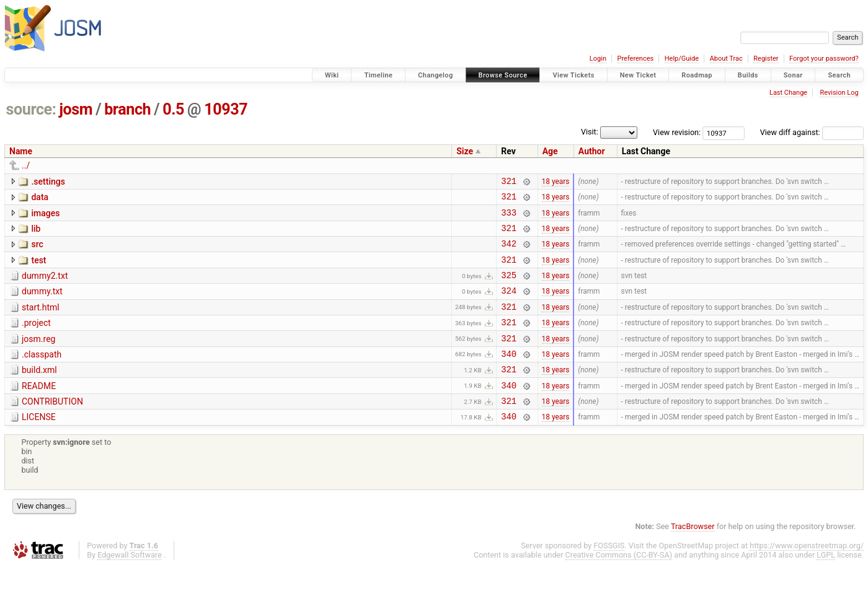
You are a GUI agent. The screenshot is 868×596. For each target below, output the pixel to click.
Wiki (332, 75)
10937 (226, 109)
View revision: (677, 132)
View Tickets (573, 75)
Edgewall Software (130, 585)
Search (839, 75)
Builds (748, 75)
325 (509, 288)
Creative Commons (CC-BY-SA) (619, 585)
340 (509, 376)
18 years (556, 182)
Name (21, 151)
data (40, 199)
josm (76, 109)
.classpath (42, 375)
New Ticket (638, 75)
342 (509, 252)
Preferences (635, 59)
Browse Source (503, 75)
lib (36, 234)
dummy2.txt (45, 287)
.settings (48, 182)
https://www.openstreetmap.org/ (807, 575)
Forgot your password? (824, 59)
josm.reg (38, 357)
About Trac (726, 59)
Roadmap (697, 75)
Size (465, 151)
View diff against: (812, 132)
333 (509, 218)
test (38, 270)
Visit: (590, 132)
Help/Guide (682, 59)
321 (509, 182)
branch (127, 109)
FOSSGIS (609, 575)
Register (766, 59)
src (37, 252)
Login (598, 59)
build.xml (39, 392)
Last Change (788, 93)
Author (592, 151)
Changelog (435, 75)
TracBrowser (693, 556)
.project (36, 340)
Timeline (378, 75)
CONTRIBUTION (52, 427)
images (45, 217)
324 (509, 305)
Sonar (793, 75)
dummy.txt (42, 304)
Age (550, 151)
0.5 (173, 109)
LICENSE (39, 445)
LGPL (826, 585)
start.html (41, 322)
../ (26, 165)
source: (31, 109)
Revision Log (839, 93)
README (39, 410)
